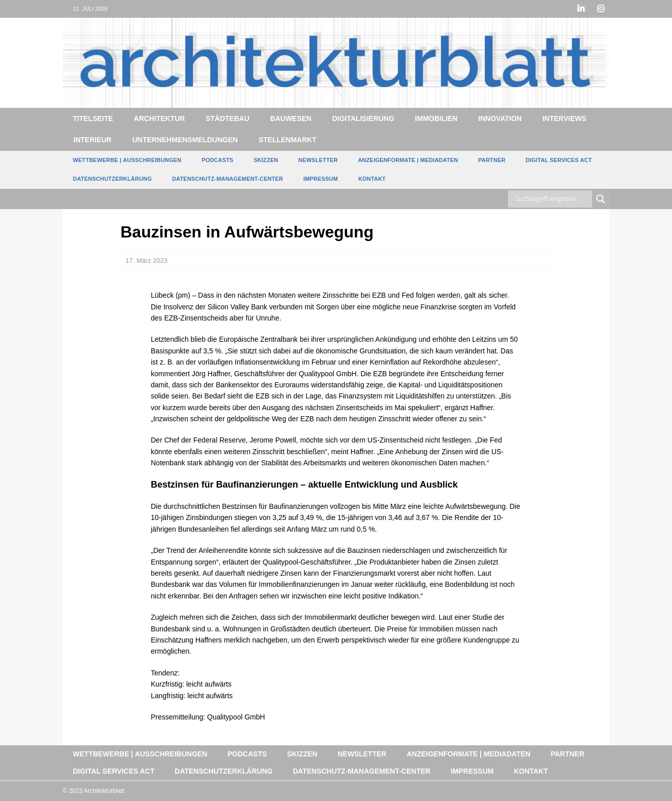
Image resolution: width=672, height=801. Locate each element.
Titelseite (93, 118)
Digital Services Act (559, 160)
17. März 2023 (146, 261)
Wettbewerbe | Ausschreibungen (127, 160)
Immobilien (436, 118)
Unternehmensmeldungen (185, 140)
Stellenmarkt (287, 140)
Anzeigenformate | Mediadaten (408, 160)
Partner (492, 160)
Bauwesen (291, 118)
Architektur (159, 118)
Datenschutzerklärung (112, 179)
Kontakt (372, 179)
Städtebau (227, 118)
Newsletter (318, 160)
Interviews (564, 118)
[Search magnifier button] (601, 199)
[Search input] (553, 199)
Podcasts (217, 160)
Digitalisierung (363, 118)
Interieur (92, 140)
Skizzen (266, 160)
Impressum (320, 179)
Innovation (500, 118)
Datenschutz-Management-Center (227, 179)
